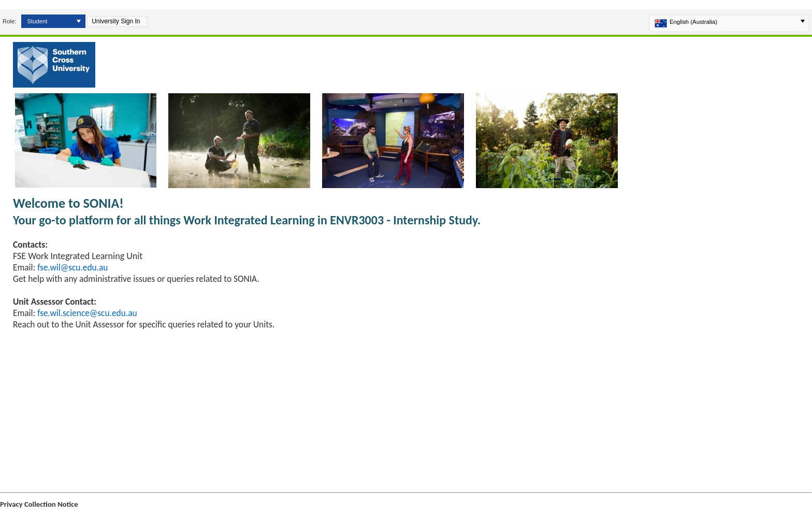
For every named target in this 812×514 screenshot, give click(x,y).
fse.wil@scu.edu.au (72, 267)
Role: (9, 21)
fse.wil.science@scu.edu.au (87, 313)
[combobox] (50, 21)
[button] (79, 21)
